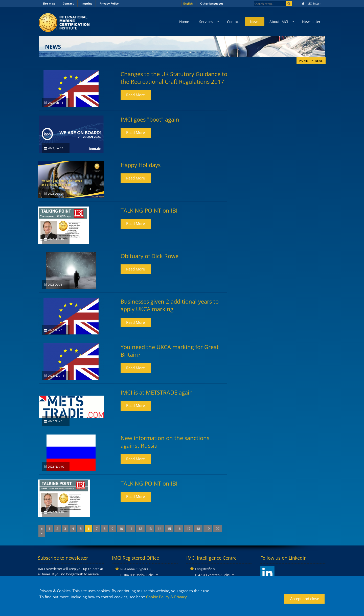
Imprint (87, 3)
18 (198, 529)
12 (140, 529)
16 (179, 529)
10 (121, 529)
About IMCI (279, 22)
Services (206, 22)
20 (217, 529)
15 (169, 529)
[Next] (42, 533)
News (255, 22)
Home (184, 22)
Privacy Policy (109, 3)
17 (189, 529)
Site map (49, 3)
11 (131, 529)
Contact (68, 3)
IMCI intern (312, 3)
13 (150, 529)
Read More (135, 95)
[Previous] (42, 529)
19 (208, 529)
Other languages (212, 3)
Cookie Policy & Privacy (166, 597)
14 (160, 529)
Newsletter (311, 22)
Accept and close (305, 599)
